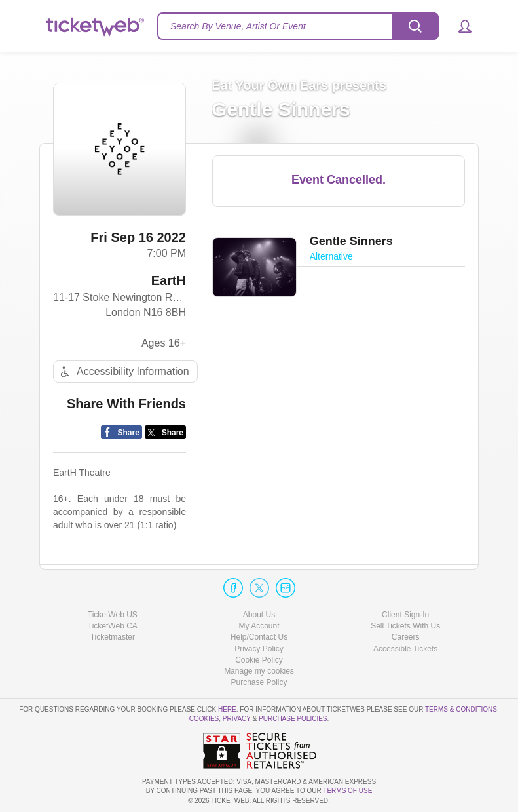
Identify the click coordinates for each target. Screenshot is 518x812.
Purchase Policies (293, 719)
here (227, 709)
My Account (259, 626)
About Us (259, 615)
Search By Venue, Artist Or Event (238, 26)
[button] (459, 26)
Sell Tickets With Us (405, 626)
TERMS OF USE (347, 791)
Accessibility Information (123, 372)
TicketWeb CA (113, 626)
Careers (406, 637)
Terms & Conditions (461, 709)
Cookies (204, 719)
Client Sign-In (405, 615)
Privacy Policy (259, 649)
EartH (169, 280)
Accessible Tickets (405, 649)
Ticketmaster (113, 637)
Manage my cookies (259, 671)
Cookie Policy (259, 660)
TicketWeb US (113, 615)
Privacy (237, 719)
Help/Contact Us (259, 637)
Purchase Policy (259, 682)
